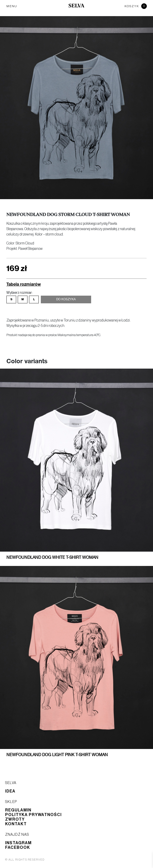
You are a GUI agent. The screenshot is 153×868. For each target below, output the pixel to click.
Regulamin (18, 810)
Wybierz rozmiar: (20, 293)
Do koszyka (66, 299)
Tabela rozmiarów (24, 284)
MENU (12, 6)
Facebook (18, 848)
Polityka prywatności (33, 815)
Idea (10, 791)
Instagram (18, 843)
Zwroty (15, 819)
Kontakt (16, 824)
